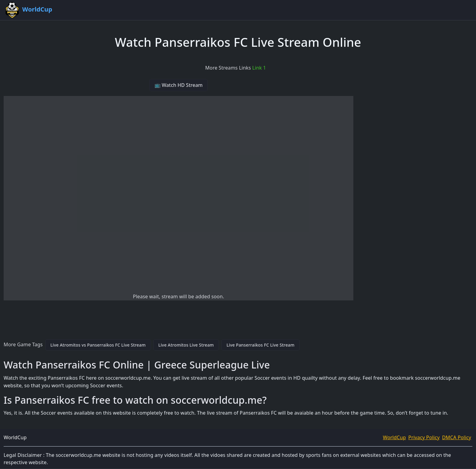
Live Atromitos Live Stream (186, 345)
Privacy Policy (424, 437)
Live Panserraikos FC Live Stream (260, 345)
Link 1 (259, 68)
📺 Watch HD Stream (179, 85)
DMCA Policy (457, 437)
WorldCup (394, 437)
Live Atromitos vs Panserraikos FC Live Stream (98, 345)
